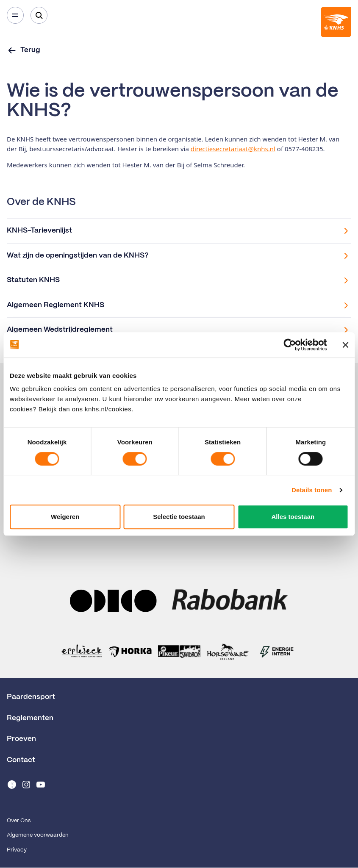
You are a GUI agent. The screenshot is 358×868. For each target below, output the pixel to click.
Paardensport (31, 697)
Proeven (21, 739)
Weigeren (65, 517)
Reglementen (30, 718)
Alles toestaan (293, 517)
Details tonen (312, 490)
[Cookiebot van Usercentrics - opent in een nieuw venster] (290, 345)
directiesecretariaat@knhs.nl (233, 149)
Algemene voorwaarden (38, 835)
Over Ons (19, 821)
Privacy (17, 850)
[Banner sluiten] (345, 345)
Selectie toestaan (179, 517)
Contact (21, 760)
